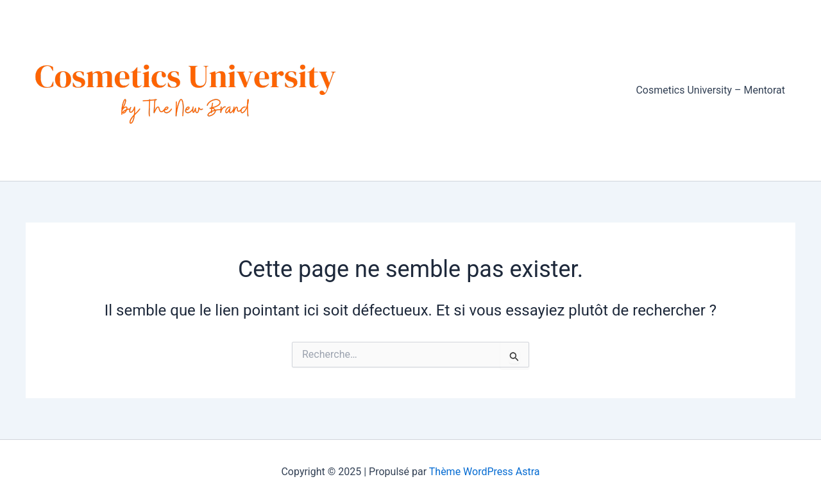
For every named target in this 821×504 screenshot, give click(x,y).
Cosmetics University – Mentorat (710, 90)
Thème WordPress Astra (485, 472)
